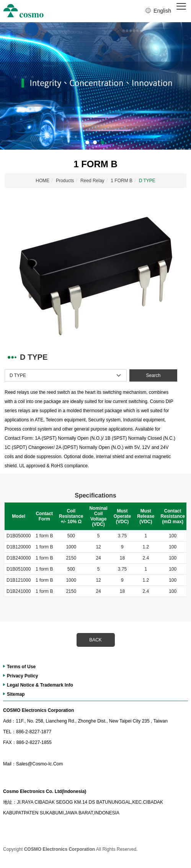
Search (153, 375)
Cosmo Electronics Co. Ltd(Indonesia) (45, 791)
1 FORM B (122, 181)
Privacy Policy (22, 676)
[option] (95, 86)
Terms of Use (21, 667)
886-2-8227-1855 (27, 742)
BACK (95, 640)
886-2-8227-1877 (27, 732)
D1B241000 (19, 591)
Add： (9, 721)
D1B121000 (19, 580)
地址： (10, 802)
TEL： (10, 732)
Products (65, 181)
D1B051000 (19, 569)
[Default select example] (66, 375)
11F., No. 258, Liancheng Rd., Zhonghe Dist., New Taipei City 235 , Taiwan (85, 721)
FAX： (10, 742)
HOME (42, 181)
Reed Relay (92, 181)
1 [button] (87, 142)
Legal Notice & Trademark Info (40, 685)
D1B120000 (19, 547)
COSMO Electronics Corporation (38, 710)
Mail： (10, 764)
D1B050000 (19, 536)
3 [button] (103, 142)
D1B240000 (19, 558)
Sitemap (16, 694)
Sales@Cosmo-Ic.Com (33, 764)
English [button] (162, 11)
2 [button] (95, 142)
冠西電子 (24, 11)
